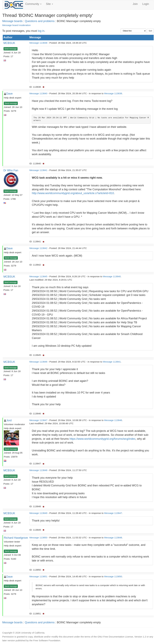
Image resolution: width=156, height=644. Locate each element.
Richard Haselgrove (16, 538)
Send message (11, 49)
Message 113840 (38, 93)
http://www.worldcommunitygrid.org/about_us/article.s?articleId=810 (73, 193)
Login (146, 4)
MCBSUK (9, 43)
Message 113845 (38, 276)
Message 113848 (38, 470)
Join (135, 4)
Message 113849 (38, 513)
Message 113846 (38, 362)
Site (50, 4)
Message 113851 (38, 576)
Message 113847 (38, 420)
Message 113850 (38, 538)
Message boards (12, 21)
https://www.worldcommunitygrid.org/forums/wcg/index (102, 439)
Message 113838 (38, 43)
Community (33, 4)
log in (41, 31)
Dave (9, 94)
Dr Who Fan (11, 170)
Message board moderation (16, 25)
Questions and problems (40, 21)
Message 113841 (38, 170)
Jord (9, 420)
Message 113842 (38, 248)
